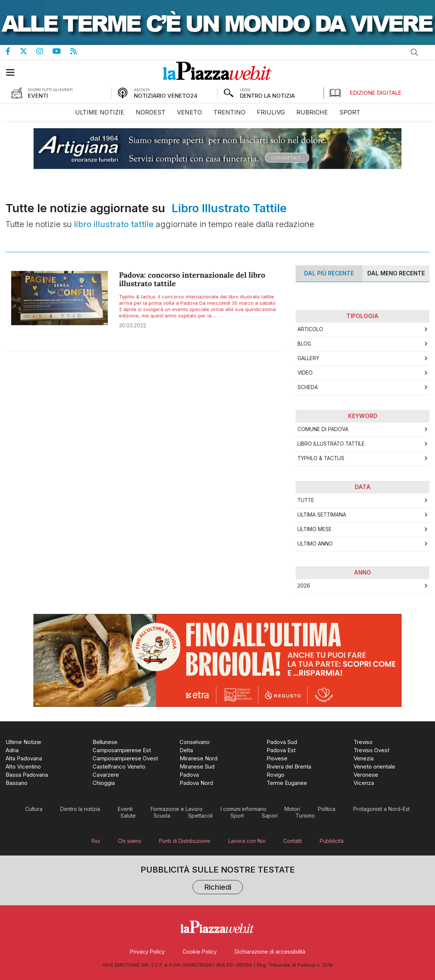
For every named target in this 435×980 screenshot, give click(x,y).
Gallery (308, 358)
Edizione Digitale (365, 93)
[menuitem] (100, 112)
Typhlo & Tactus (321, 458)
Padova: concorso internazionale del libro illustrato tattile (192, 279)
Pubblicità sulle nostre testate (218, 880)
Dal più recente (329, 273)
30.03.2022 (133, 325)
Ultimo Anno (315, 544)
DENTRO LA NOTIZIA (267, 96)
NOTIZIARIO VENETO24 (166, 96)
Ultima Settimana (322, 515)
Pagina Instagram (44, 51)
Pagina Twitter (28, 51)
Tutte (306, 500)
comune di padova (323, 429)
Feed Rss (78, 51)
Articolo (310, 329)
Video (305, 373)
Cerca (415, 52)
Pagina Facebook (13, 51)
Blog (304, 344)
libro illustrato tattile (331, 444)
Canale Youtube (61, 51)
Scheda (308, 387)
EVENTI (38, 96)
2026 (304, 586)
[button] (14, 72)
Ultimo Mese (315, 529)
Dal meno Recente (396, 273)
